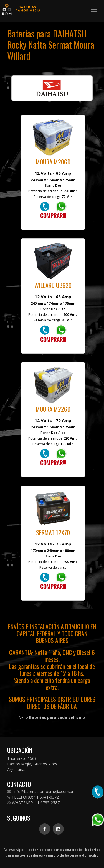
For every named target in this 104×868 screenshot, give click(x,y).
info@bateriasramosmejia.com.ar (40, 792)
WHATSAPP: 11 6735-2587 (33, 803)
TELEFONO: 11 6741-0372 (33, 797)
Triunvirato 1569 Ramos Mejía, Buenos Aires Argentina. (32, 764)
